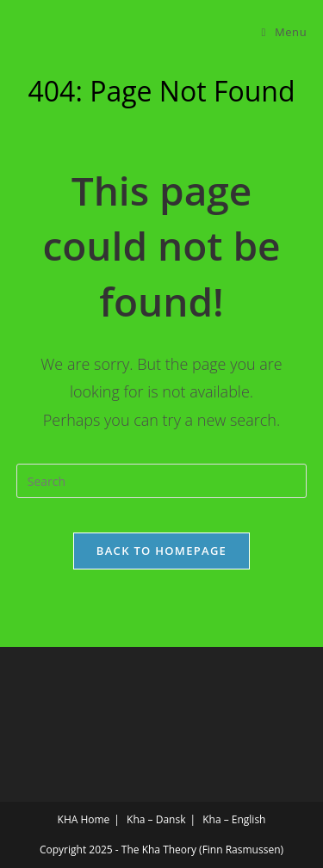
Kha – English (234, 819)
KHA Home (84, 819)
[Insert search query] (162, 481)
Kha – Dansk (156, 819)
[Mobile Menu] (285, 32)
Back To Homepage (161, 551)
